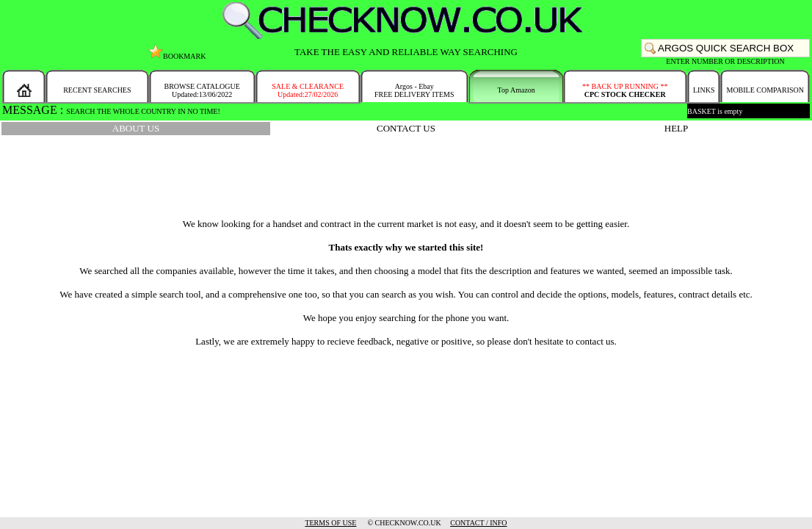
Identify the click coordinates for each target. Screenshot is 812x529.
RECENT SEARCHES (97, 90)
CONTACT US (406, 128)
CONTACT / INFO (478, 523)
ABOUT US (136, 128)
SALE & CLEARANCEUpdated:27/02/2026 (308, 90)
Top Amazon (516, 90)
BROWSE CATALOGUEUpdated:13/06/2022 (202, 90)
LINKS (704, 90)
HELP (677, 128)
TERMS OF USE (330, 523)
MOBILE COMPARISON (765, 90)
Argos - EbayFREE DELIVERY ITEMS (414, 90)
